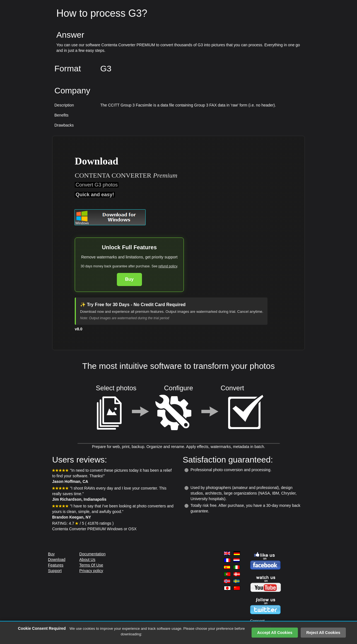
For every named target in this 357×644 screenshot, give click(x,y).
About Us (87, 560)
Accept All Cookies (275, 633)
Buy (129, 279)
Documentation (92, 554)
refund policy (168, 266)
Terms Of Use (91, 565)
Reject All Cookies (323, 633)
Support (55, 571)
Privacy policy (91, 571)
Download (57, 560)
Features (56, 565)
